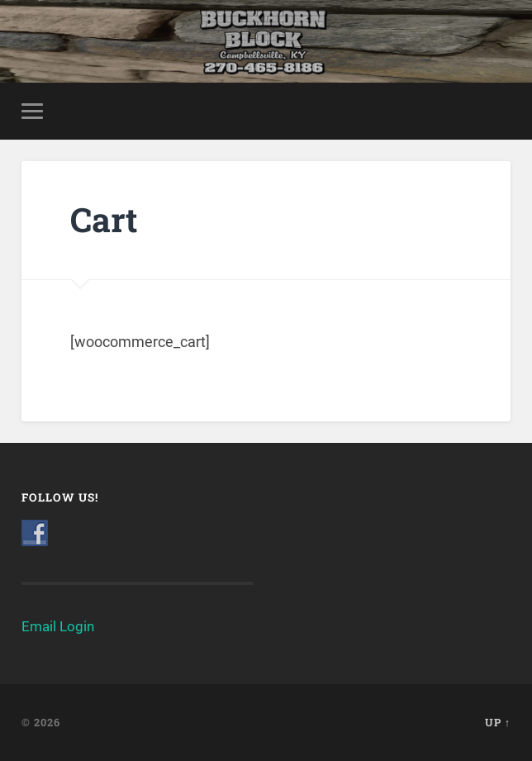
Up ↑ (498, 722)
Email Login (58, 626)
